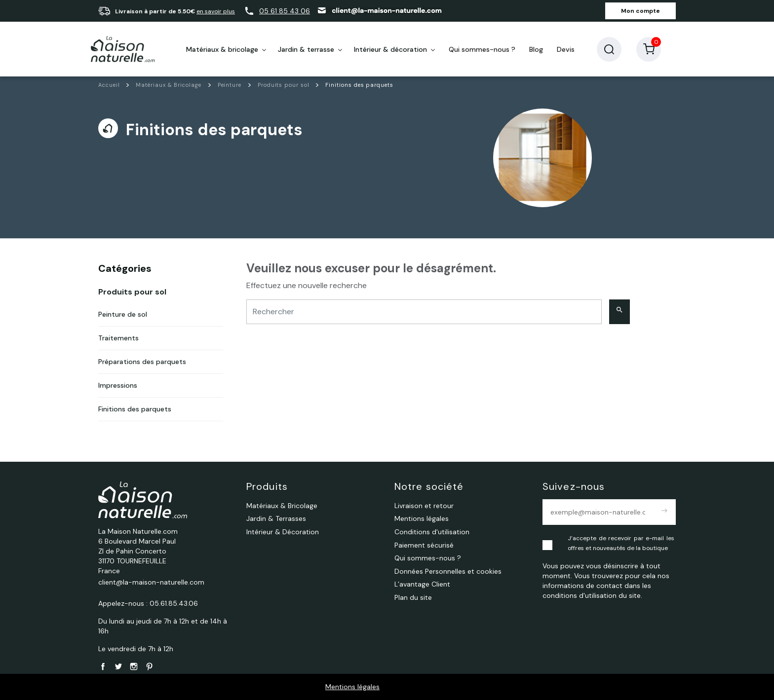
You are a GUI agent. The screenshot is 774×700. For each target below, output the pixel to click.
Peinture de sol (123, 314)
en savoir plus (216, 11)
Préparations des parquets (142, 362)
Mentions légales (352, 687)
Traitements (118, 338)
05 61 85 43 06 (285, 11)
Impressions (118, 385)
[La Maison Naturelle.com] (123, 49)
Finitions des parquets (135, 409)
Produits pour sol (132, 292)
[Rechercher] (424, 312)
